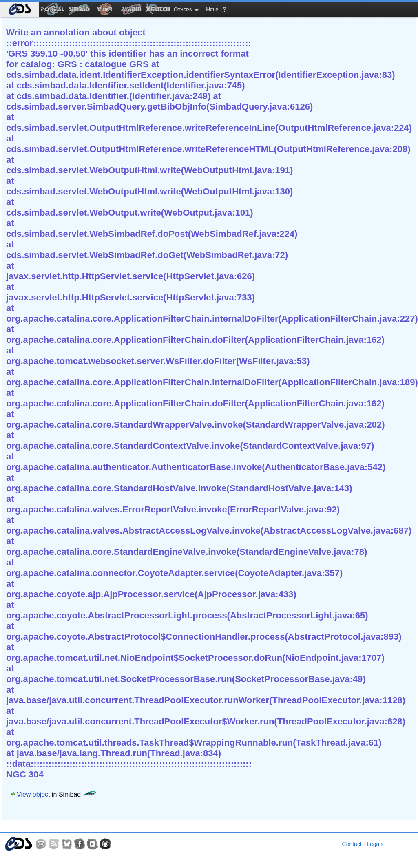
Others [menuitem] (183, 9)
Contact (352, 844)
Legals (375, 844)
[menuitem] (19, 9)
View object (33, 794)
